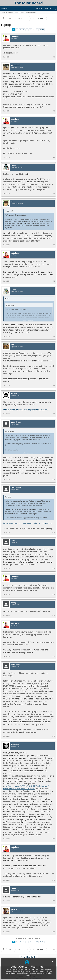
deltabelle (15, 744)
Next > (42, 30)
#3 (54, 157)
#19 (54, 901)
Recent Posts (20, 12)
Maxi (13, 541)
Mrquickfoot (16, 422)
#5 (54, 245)
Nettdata (15, 37)
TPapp (13, 166)
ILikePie (14, 394)
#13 (54, 594)
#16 (54, 736)
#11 (54, 532)
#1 (54, 57)
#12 (54, 569)
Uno (12, 345)
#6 (54, 281)
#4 (54, 194)
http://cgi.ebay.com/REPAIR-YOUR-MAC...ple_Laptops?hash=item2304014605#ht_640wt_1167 (26, 787)
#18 (54, 880)
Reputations (31, 12)
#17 (54, 839)
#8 (54, 385)
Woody (13, 603)
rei (12, 202)
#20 (54, 932)
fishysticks (15, 665)
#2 (54, 111)
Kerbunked (15, 65)
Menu (5, 8)
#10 (54, 480)
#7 (54, 337)
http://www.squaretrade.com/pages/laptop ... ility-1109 (26, 410)
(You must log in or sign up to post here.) (29, 938)
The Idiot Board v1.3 (28, 957)
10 (37, 30)
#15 (54, 656)
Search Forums (8, 12)
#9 (54, 414)
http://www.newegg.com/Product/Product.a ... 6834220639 (28, 523)
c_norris (14, 909)
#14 (54, 615)
